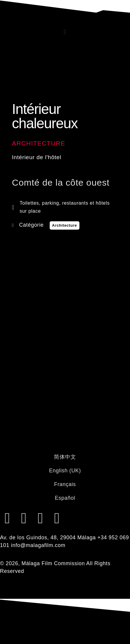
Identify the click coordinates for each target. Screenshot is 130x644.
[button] (65, 32)
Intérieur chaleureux (45, 116)
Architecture (39, 143)
